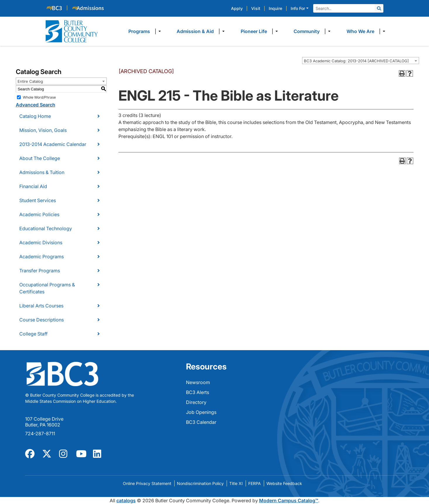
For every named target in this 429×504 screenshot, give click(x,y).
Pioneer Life (254, 31)
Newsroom (198, 382)
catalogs (126, 500)
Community (307, 31)
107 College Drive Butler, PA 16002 (44, 422)
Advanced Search (36, 105)
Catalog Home (35, 116)
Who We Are (360, 31)
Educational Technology (46, 228)
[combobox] (361, 61)
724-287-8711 (40, 434)
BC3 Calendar (201, 422)
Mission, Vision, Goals (43, 130)
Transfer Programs (40, 271)
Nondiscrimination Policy (200, 483)
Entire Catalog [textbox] (30, 81)
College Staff (33, 334)
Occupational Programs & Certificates (47, 288)
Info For (298, 8)
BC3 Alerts (198, 392)
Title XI (236, 483)
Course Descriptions (42, 320)
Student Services (38, 200)
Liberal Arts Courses (41, 306)
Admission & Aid (195, 31)
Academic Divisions (41, 242)
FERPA (255, 483)
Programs (139, 31)
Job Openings (201, 412)
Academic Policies (39, 214)
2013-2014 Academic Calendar (53, 144)
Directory (196, 402)
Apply (237, 8)
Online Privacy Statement (147, 483)
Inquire (275, 8)
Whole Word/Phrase (39, 97)
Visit (256, 8)
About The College (40, 158)
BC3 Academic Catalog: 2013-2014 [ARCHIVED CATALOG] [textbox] (356, 61)
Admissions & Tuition (42, 172)
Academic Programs (42, 257)
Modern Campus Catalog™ (289, 500)
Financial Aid (33, 186)
